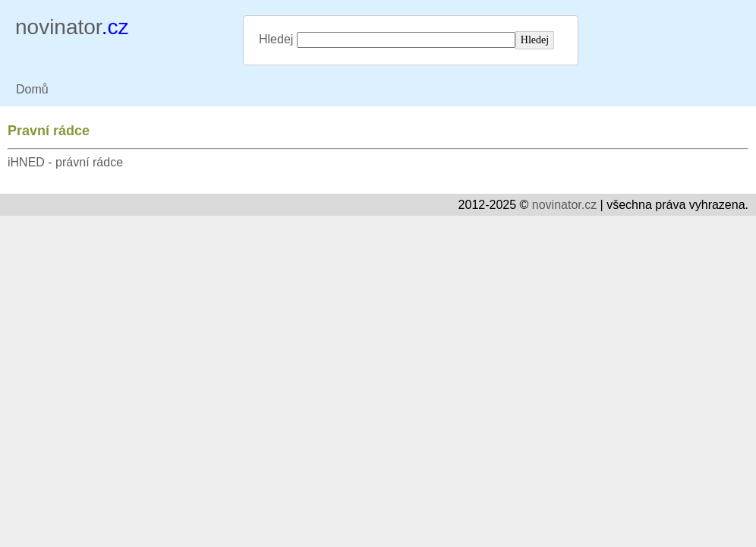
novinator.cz (564, 205)
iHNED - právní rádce (65, 162)
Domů (32, 89)
